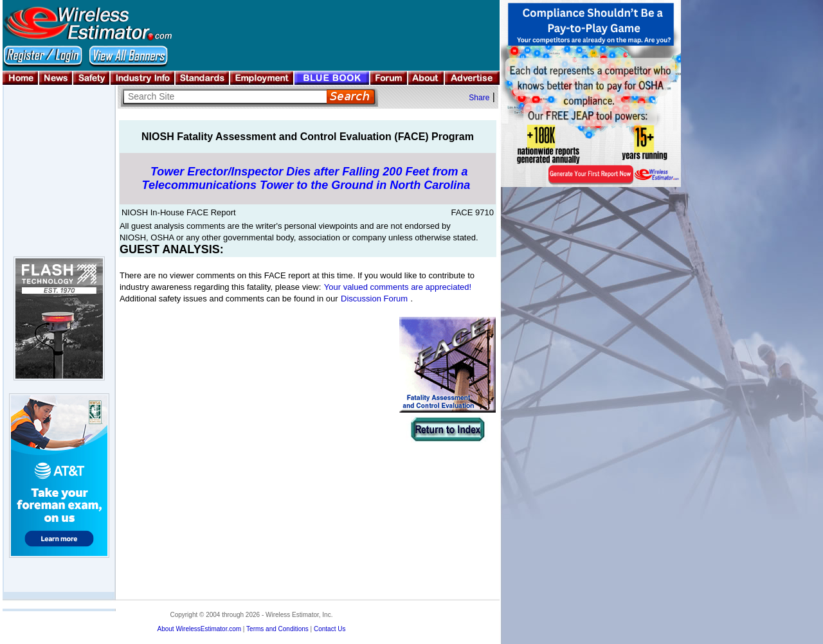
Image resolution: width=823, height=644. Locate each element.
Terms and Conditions (277, 629)
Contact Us (330, 629)
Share (479, 98)
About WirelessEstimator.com (199, 629)
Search (351, 97)
